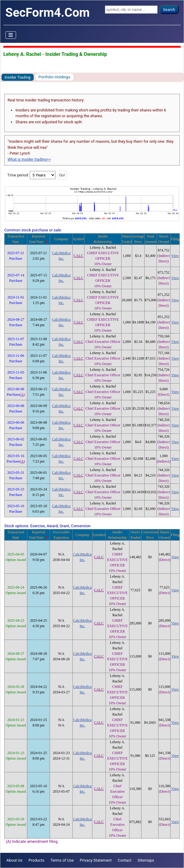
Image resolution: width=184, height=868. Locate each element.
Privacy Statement (96, 860)
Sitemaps (146, 860)
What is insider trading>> (29, 159)
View (175, 256)
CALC (79, 256)
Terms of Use (62, 860)
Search (169, 10)
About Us (14, 860)
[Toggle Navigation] (11, 35)
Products (36, 860)
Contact (124, 860)
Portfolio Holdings (54, 77)
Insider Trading (18, 77)
